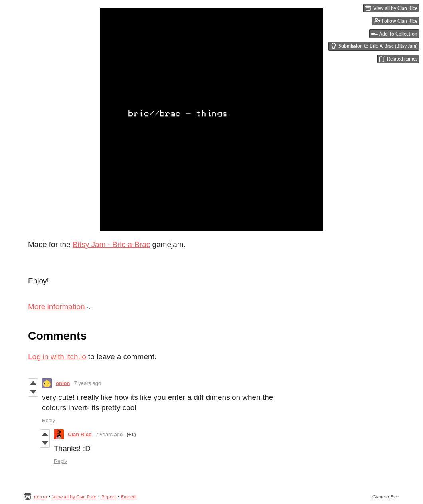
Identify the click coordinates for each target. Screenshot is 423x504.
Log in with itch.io (57, 357)
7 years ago (87, 383)
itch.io (41, 497)
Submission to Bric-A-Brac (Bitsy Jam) (374, 46)
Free (395, 497)
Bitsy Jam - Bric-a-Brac (111, 244)
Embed (128, 497)
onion (63, 383)
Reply (48, 420)
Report (109, 497)
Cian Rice (80, 434)
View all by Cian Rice (74, 497)
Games (380, 497)
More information (60, 307)
